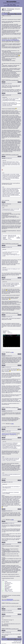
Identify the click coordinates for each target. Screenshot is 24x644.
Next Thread (19, 643)
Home (8, 5)
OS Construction (11, 9)
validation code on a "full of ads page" (9, 434)
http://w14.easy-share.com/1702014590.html (10, 40)
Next (9, 12)
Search (11, 5)
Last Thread (14, 643)
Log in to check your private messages (10, 6)
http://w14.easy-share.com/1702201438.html (7, 600)
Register (14, 5)
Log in (18, 6)
